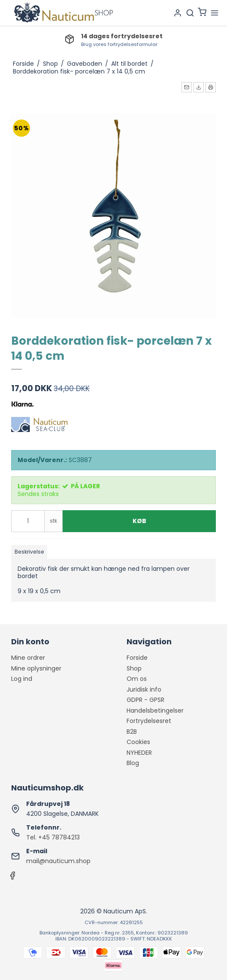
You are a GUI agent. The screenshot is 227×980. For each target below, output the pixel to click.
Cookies (138, 742)
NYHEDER (139, 753)
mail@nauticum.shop (58, 861)
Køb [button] (139, 521)
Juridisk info (144, 689)
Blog (133, 763)
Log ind (22, 679)
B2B (132, 732)
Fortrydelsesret (149, 721)
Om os (137, 679)
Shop (134, 668)
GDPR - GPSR (145, 700)
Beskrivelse (29, 552)
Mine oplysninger (36, 668)
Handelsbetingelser (155, 710)
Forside (137, 658)
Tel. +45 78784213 (53, 837)
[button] (187, 87)
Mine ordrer (28, 658)
